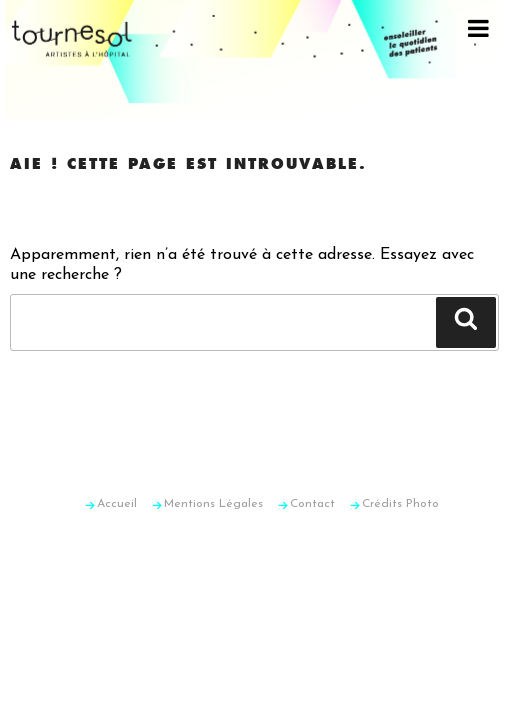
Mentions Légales (213, 504)
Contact (312, 504)
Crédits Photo (400, 504)
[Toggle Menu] (478, 28)
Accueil (117, 504)
